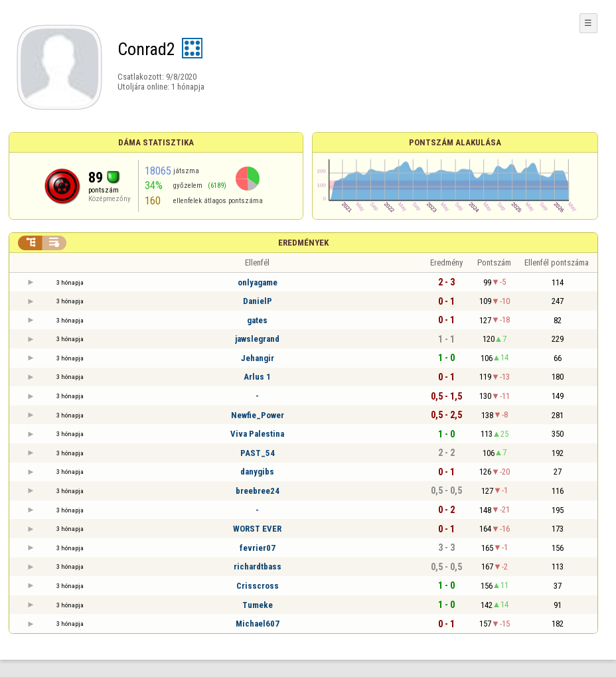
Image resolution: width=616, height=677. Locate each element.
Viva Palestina (257, 434)
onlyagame (258, 282)
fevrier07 (258, 548)
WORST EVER (257, 529)
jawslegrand (257, 339)
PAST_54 (258, 453)
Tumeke (258, 605)
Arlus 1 (257, 377)
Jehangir (258, 358)
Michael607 (258, 624)
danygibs (257, 472)
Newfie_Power (258, 415)
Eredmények (303, 243)
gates (257, 320)
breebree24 (258, 491)
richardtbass (258, 566)
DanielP (258, 301)
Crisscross (258, 586)
